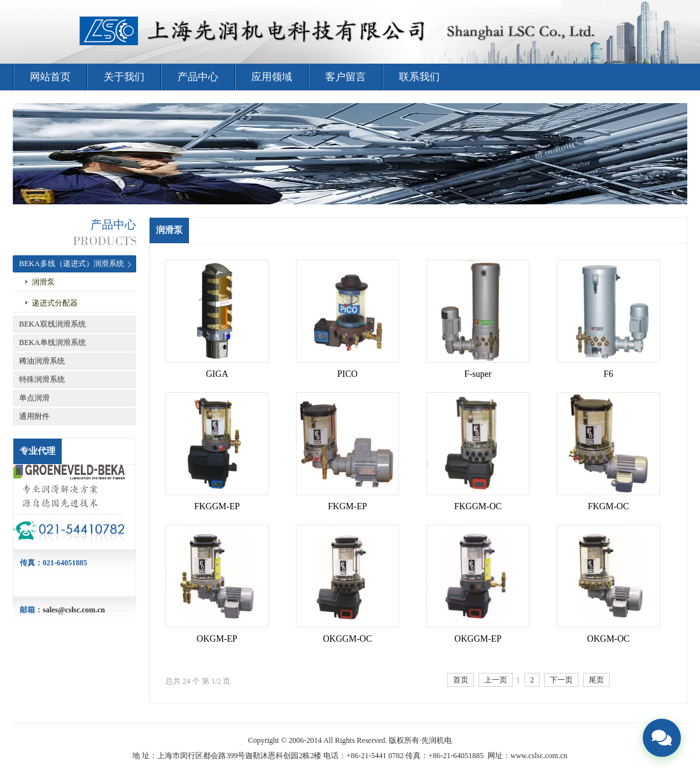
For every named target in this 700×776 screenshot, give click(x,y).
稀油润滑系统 (42, 361)
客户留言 (346, 77)
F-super (478, 374)
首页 (461, 680)
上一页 (496, 680)
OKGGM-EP (478, 639)
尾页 (596, 680)
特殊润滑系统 (42, 379)
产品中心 (198, 77)
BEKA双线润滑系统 (52, 324)
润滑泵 (43, 282)
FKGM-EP (347, 506)
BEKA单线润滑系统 (52, 342)
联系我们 (419, 77)
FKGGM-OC (478, 506)
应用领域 (272, 77)
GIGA (217, 374)
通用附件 (34, 416)
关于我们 (124, 77)
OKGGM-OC (348, 639)
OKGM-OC (609, 639)
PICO (347, 374)
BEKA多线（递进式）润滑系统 (72, 264)
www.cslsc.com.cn (539, 756)
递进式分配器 (55, 303)
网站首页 (50, 77)
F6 (609, 374)
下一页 (561, 680)
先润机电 (437, 740)
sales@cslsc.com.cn (74, 610)
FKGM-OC (609, 506)
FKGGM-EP (217, 506)
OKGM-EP (217, 639)
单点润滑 (34, 398)
